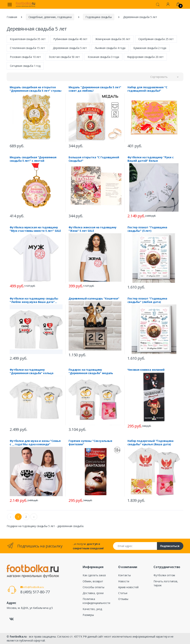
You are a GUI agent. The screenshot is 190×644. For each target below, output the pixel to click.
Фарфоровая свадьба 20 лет (145, 57)
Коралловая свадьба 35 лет (28, 39)
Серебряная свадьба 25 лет (156, 39)
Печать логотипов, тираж (166, 583)
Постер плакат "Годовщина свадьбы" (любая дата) (147, 300)
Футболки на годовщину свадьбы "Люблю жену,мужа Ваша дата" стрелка (34, 300)
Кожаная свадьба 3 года (103, 57)
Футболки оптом (164, 575)
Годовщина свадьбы (99, 17)
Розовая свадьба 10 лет (25, 57)
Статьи (123, 593)
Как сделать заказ (94, 575)
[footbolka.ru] (25, 4)
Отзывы (123, 599)
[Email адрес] (135, 546)
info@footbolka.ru (32, 587)
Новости (124, 581)
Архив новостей (128, 587)
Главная (12, 17)
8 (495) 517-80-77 (35, 592)
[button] (158, 4)
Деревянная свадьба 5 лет (70, 48)
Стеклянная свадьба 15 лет (27, 48)
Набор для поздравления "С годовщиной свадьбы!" (147, 89)
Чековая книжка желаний (146, 370)
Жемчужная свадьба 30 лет (113, 39)
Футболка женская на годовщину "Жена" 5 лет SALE (93, 229)
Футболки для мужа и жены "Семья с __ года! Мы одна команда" (35, 443)
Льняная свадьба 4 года (110, 48)
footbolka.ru (18, 637)
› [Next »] (34, 517)
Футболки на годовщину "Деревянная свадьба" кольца (32, 371)
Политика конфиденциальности (96, 601)
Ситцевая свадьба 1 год (25, 66)
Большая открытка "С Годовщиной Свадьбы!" (94, 159)
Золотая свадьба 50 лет (64, 57)
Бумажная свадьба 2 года (150, 48)
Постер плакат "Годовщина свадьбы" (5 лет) (147, 229)
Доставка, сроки (93, 593)
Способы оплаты (93, 587)
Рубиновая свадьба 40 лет (70, 39)
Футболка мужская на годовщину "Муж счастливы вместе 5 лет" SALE (35, 229)
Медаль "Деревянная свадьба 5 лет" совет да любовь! (95, 89)
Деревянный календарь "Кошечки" (94, 299)
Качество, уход (92, 609)
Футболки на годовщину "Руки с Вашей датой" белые (151, 159)
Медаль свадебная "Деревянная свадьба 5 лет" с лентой (33, 159)
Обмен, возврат (93, 581)
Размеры (88, 615)
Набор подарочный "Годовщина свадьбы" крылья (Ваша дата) (150, 443)
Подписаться (170, 546)
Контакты (124, 575)
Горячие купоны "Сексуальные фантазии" (90, 443)
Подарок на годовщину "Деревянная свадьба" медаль (91, 371)
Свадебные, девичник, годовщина (50, 17)
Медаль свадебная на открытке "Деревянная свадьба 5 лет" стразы (36, 89)
